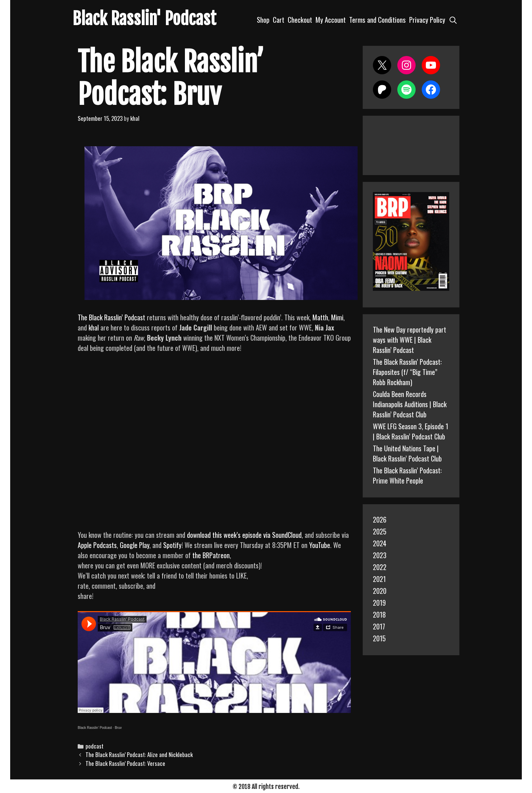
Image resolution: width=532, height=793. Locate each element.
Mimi (337, 317)
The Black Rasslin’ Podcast (111, 317)
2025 (380, 531)
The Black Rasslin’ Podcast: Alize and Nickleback (139, 754)
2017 (379, 626)
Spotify (172, 545)
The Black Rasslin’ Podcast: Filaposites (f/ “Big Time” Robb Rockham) (407, 372)
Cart (279, 20)
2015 (379, 638)
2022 (380, 567)
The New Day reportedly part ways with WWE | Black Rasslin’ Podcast (410, 340)
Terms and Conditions (377, 20)
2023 (380, 555)
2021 (379, 579)
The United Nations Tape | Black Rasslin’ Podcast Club (407, 453)
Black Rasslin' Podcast (144, 19)
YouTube (320, 545)
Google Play (135, 545)
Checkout (300, 20)
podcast (94, 746)
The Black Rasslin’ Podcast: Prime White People (407, 475)
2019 (379, 603)
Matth (320, 317)
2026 (380, 520)
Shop (263, 20)
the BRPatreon (211, 555)
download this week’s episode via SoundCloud (244, 535)
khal (94, 327)
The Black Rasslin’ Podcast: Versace (125, 763)
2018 (379, 615)
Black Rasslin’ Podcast (95, 728)
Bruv (118, 728)
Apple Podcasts (97, 545)
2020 (380, 591)
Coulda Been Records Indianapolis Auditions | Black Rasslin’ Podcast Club (410, 404)
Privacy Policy (427, 20)
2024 (380, 543)
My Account (331, 20)
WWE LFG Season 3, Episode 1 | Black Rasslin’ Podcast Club (411, 431)
